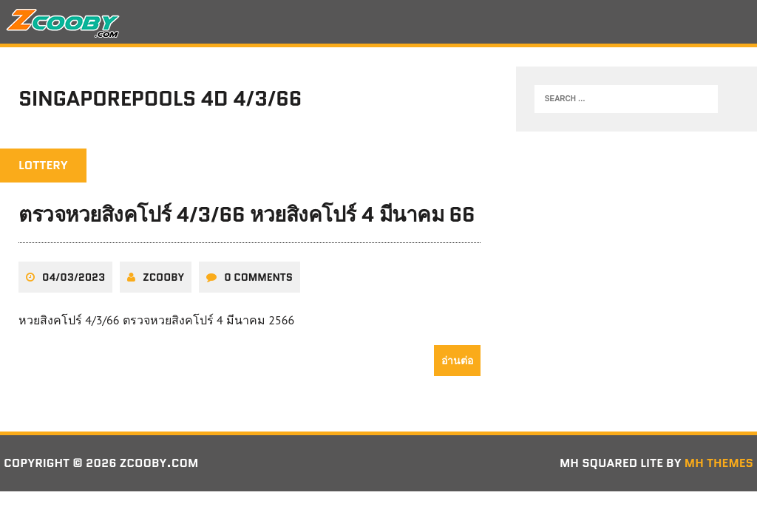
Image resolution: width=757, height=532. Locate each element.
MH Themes (719, 463)
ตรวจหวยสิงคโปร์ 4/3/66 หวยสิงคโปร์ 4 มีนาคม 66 (247, 214)
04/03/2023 (74, 277)
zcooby (163, 277)
